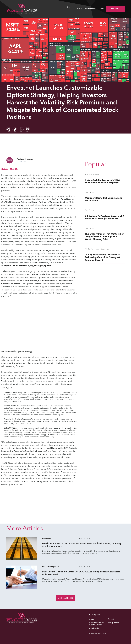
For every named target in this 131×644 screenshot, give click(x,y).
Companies (90, 192)
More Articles (66, 598)
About (92, 619)
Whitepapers (90, 9)
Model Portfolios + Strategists (97, 249)
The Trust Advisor (92, 174)
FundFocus (89, 210)
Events (102, 9)
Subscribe (115, 9)
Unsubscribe (94, 628)
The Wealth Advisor (25, 159)
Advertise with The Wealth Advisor (97, 624)
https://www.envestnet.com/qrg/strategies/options (27, 266)
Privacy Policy (113, 623)
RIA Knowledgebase (51, 567)
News (79, 9)
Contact (111, 619)
